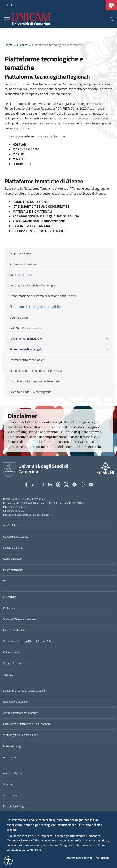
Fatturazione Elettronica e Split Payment (27, 724)
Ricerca (22, 45)
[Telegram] (74, 485)
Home (9, 45)
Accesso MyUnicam (15, 773)
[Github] (58, 485)
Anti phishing (11, 795)
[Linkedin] (50, 485)
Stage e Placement (14, 663)
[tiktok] (34, 485)
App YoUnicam (12, 525)
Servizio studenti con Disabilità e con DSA (27, 641)
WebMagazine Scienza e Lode (21, 735)
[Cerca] (111, 19)
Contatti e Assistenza (16, 537)
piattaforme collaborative (26, 104)
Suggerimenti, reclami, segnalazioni (24, 691)
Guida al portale (12, 559)
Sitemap (8, 784)
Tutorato (8, 675)
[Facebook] (26, 485)
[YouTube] (91, 485)
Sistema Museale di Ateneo (19, 619)
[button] (11, 5)
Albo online (10, 757)
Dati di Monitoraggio (15, 806)
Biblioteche (10, 608)
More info (35, 850)
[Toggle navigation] (7, 19)
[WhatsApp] (83, 485)
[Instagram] (42, 485)
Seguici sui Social (13, 548)
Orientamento (11, 652)
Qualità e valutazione (15, 702)
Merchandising (12, 746)
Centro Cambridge (14, 630)
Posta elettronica (13, 570)
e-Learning (10, 597)
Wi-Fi (6, 581)
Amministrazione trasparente (21, 713)
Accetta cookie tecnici (79, 858)
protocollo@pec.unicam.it (37, 515)
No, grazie (103, 858)
